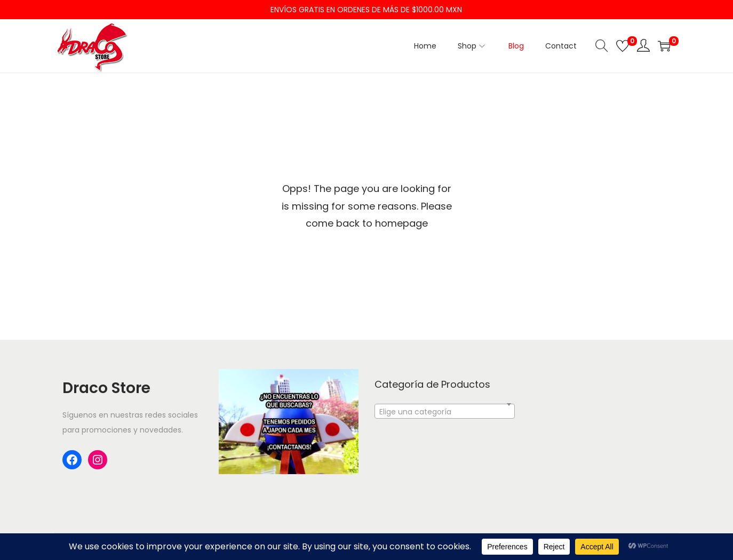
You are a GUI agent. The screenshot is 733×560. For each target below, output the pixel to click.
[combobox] (445, 411)
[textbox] (445, 418)
